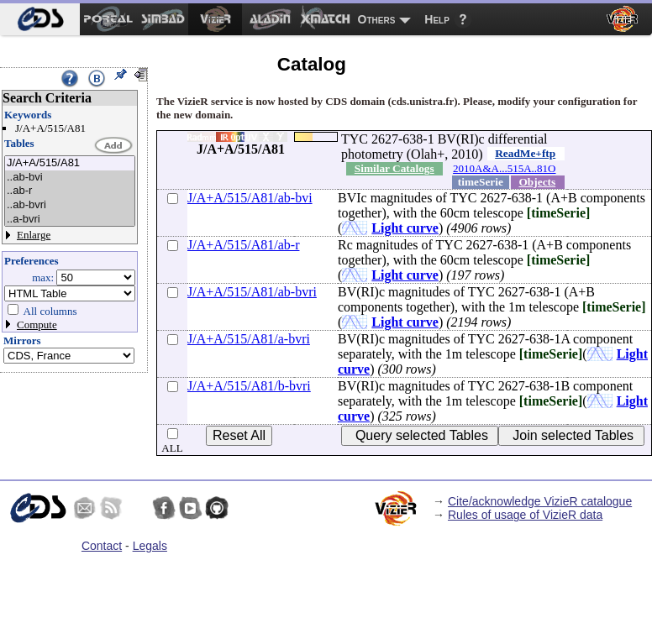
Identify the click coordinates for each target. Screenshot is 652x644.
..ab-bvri (70, 205)
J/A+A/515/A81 (70, 163)
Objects (538, 182)
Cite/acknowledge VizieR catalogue (540, 501)
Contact (102, 546)
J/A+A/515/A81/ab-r (243, 245)
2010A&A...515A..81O (504, 168)
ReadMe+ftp (525, 153)
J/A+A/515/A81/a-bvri (249, 339)
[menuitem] (40, 19)
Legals (150, 546)
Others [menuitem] (377, 19)
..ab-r (70, 191)
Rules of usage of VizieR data (525, 515)
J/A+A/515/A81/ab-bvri (252, 292)
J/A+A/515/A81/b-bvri (249, 386)
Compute (37, 325)
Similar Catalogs (394, 168)
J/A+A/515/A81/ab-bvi (250, 198)
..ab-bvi (70, 178)
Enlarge (34, 235)
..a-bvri (70, 220)
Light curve (405, 228)
